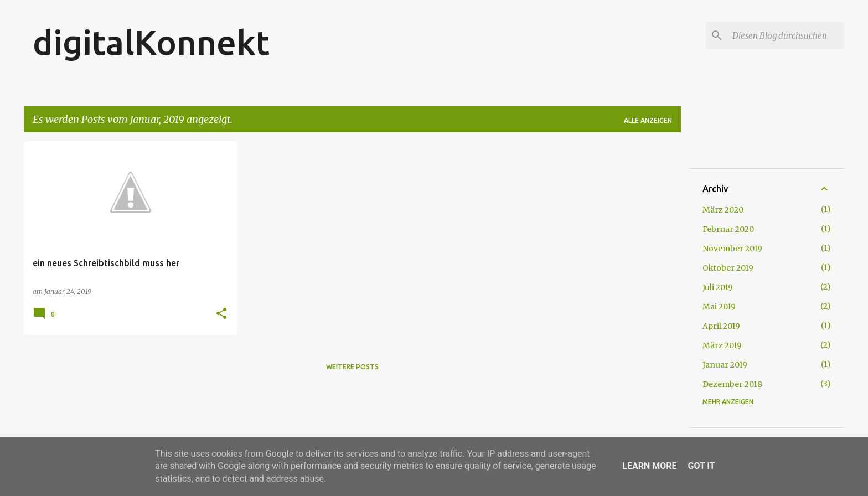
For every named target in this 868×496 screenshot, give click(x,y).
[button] (221, 314)
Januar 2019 (725, 365)
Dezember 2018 (732, 384)
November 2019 (732, 249)
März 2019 (722, 345)
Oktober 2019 (728, 268)
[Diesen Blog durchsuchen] (786, 35)
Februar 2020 (728, 229)
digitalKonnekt (151, 42)
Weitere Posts (352, 367)
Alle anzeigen (648, 120)
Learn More (649, 466)
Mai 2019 (719, 307)
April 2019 (721, 326)
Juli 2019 (718, 287)
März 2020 (723, 210)
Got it (701, 466)
